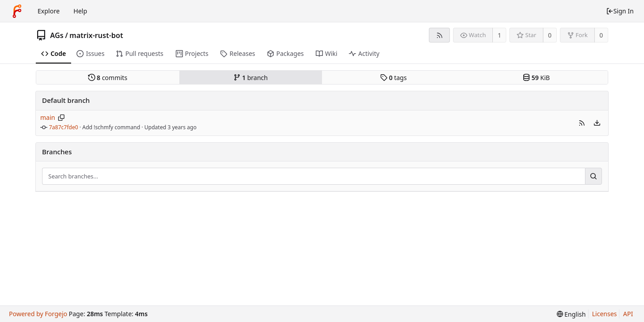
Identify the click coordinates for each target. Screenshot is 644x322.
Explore (49, 11)
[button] (582, 123)
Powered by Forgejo (38, 314)
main (48, 117)
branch (251, 78)
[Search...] (593, 176)
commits (108, 78)
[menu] (597, 123)
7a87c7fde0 (64, 127)
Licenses (605, 314)
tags (393, 78)
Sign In (620, 11)
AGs (57, 35)
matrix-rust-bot (96, 35)
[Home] (17, 11)
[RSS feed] (439, 35)
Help (80, 11)
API (628, 314)
